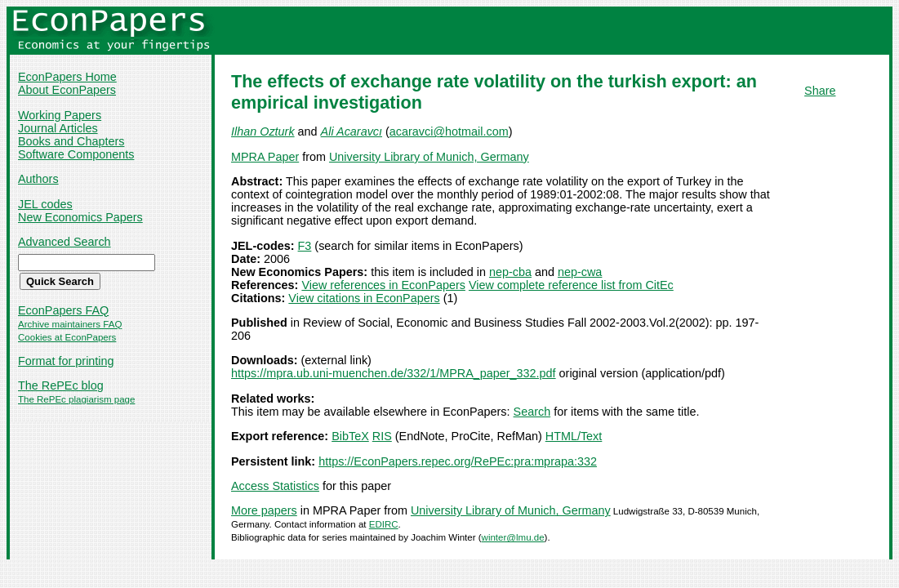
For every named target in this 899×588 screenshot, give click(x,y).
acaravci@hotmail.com (449, 131)
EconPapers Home (67, 77)
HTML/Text (574, 436)
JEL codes (45, 204)
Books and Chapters (71, 141)
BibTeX (350, 436)
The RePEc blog (61, 385)
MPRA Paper (265, 157)
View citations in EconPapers (364, 298)
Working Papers (60, 115)
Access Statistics (275, 486)
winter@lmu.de (513, 537)
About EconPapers (67, 90)
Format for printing (66, 361)
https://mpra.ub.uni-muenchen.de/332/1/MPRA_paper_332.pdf (394, 373)
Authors (38, 179)
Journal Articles (58, 128)
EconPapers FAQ (63, 310)
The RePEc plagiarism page (76, 399)
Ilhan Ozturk (263, 131)
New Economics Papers (80, 217)
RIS (382, 436)
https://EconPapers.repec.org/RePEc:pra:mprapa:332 (458, 461)
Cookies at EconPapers (67, 337)
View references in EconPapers (383, 285)
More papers (264, 510)
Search (532, 412)
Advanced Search (65, 242)
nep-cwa (580, 272)
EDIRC (384, 524)
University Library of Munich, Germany (429, 157)
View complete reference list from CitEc (571, 285)
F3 (305, 246)
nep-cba (510, 272)
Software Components (76, 154)
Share (820, 91)
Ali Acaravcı (352, 131)
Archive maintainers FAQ (70, 324)
